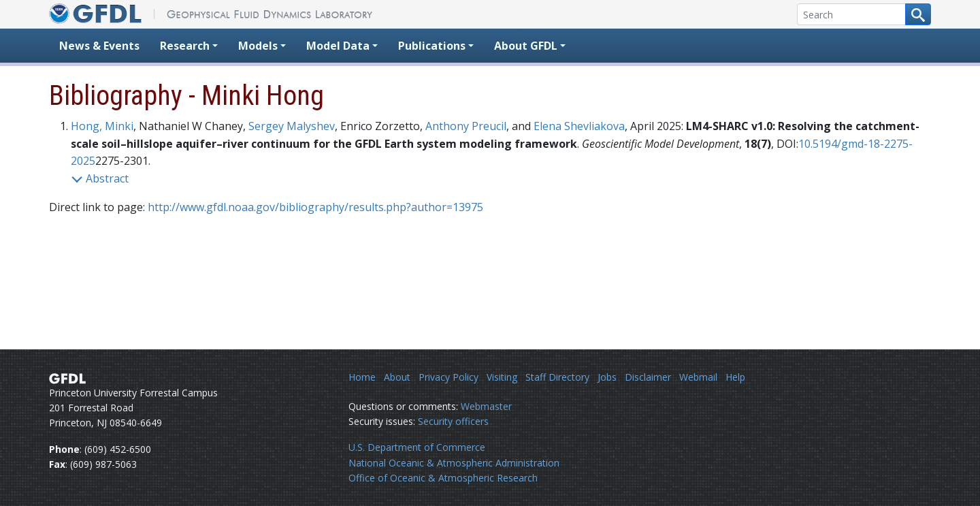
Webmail (698, 377)
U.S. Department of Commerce (417, 447)
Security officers (453, 421)
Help (735, 377)
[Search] (851, 14)
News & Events (99, 46)
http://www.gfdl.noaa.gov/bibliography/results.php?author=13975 (315, 207)
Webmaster (486, 406)
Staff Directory (557, 377)
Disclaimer (648, 377)
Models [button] (258, 46)
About (397, 377)
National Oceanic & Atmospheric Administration (454, 463)
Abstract (100, 178)
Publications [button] (432, 46)
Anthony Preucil (466, 126)
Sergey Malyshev (292, 126)
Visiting (502, 377)
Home (362, 377)
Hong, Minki (102, 126)
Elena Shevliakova (579, 126)
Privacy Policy (448, 377)
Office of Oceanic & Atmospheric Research (443, 478)
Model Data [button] (338, 46)
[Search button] (918, 14)
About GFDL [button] (526, 46)
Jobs (607, 377)
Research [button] (185, 46)
